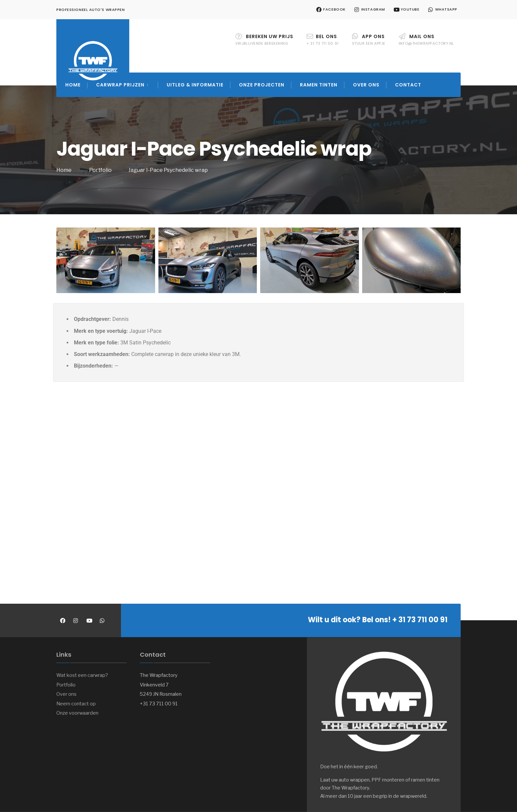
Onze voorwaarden (77, 713)
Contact (408, 85)
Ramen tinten (319, 85)
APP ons (369, 40)
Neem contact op (76, 704)
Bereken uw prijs (264, 40)
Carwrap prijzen (120, 85)
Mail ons (426, 40)
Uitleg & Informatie (195, 85)
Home (73, 85)
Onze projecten (262, 85)
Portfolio (100, 170)
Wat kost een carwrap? (82, 675)
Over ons (366, 85)
